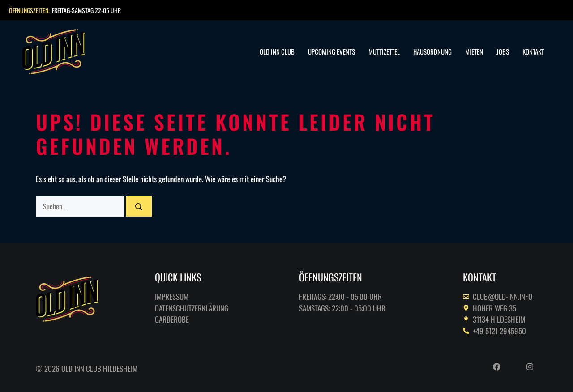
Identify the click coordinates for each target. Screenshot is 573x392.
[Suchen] (139, 206)
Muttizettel (384, 51)
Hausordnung (432, 51)
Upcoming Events (331, 51)
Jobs (503, 51)
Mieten (474, 51)
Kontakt (533, 51)
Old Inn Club (277, 51)
